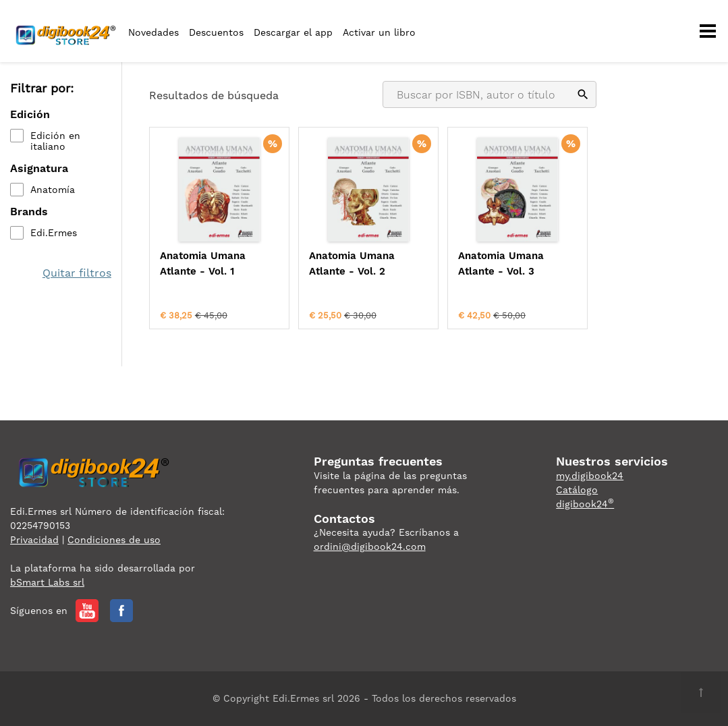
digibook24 (585, 504)
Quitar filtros (77, 273)
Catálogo (577, 490)
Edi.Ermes (54, 233)
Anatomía (53, 190)
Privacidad (34, 540)
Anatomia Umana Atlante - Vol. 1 (203, 263)
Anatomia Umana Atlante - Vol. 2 (352, 263)
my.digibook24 (590, 476)
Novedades (153, 32)
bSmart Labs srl (47, 582)
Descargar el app (293, 32)
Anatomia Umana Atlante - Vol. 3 (501, 263)
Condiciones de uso (114, 540)
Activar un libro (379, 32)
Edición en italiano (55, 141)
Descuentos (216, 32)
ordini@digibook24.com (370, 547)
